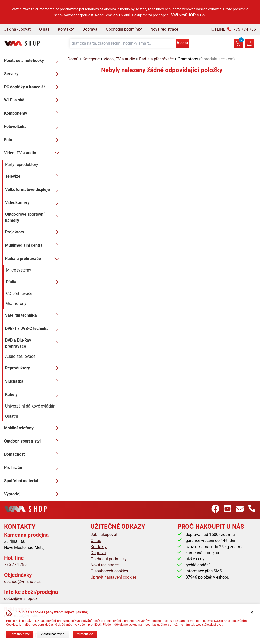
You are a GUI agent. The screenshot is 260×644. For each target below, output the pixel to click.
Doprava (90, 29)
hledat (183, 43)
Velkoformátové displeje (33, 190)
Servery (33, 74)
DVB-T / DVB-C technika (33, 329)
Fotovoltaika (33, 127)
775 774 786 (15, 564)
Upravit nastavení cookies (114, 577)
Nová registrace (164, 29)
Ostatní (12, 416)
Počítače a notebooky (33, 61)
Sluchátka (33, 381)
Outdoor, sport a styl (33, 441)
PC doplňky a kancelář (33, 87)
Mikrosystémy (19, 270)
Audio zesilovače (20, 356)
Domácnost (33, 454)
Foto (33, 140)
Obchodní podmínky (124, 29)
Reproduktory (33, 368)
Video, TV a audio (33, 153)
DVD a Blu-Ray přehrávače (33, 343)
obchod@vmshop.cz (22, 581)
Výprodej (33, 494)
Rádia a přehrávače (33, 259)
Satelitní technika (33, 315)
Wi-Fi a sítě (33, 100)
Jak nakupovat (17, 29)
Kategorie (91, 59)
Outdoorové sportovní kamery (33, 217)
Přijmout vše (85, 634)
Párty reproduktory (22, 165)
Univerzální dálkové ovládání (31, 406)
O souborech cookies (109, 571)
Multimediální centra (33, 245)
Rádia (34, 282)
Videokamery (33, 203)
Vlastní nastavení (53, 634)
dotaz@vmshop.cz (21, 598)
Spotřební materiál (33, 481)
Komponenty (33, 113)
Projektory (33, 232)
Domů (73, 59)
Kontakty (66, 29)
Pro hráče (33, 468)
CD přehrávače (19, 293)
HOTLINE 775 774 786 (232, 29)
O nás (44, 29)
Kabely (33, 395)
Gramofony (16, 304)
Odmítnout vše (20, 634)
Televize (33, 176)
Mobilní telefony (33, 428)
